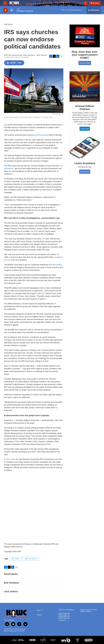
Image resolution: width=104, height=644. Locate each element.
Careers (39, 615)
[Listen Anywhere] (85, 148)
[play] (6, 10)
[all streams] (94, 10)
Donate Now (85, 63)
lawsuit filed (57, 265)
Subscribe (85, 129)
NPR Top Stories (31, 559)
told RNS (34, 231)
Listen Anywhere (85, 163)
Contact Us (62, 620)
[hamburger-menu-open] (5, 3)
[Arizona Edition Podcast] (85, 86)
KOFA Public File (64, 618)
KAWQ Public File (64, 617)
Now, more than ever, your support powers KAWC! (85, 55)
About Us (40, 610)
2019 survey (11, 459)
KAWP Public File (64, 615)
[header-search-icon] (86, 3)
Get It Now (85, 172)
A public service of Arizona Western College (88, 611)
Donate (96, 3)
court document (42, 135)
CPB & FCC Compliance (66, 610)
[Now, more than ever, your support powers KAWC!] (85, 36)
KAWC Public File (64, 613)
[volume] (12, 10)
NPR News (8, 24)
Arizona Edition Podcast (85, 108)
